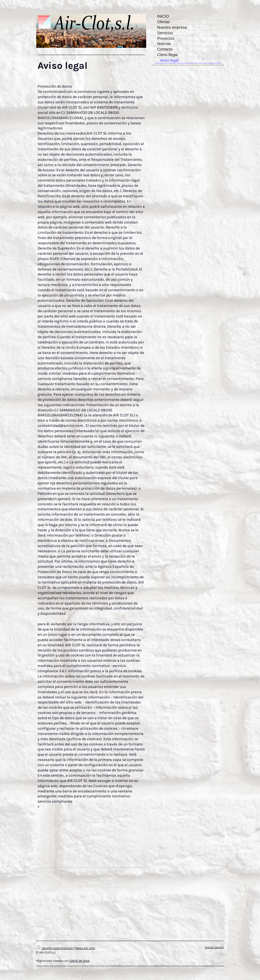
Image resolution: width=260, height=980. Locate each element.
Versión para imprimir (55, 948)
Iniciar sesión (215, 947)
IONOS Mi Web (79, 961)
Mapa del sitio (85, 948)
